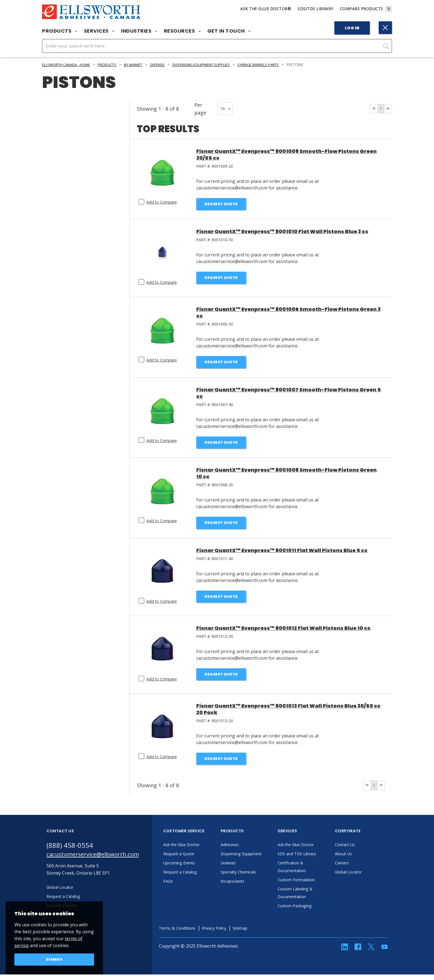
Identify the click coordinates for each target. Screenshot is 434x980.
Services (99, 31)
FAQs (183, 887)
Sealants (244, 869)
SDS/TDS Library (315, 9)
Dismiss (54, 959)
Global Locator (364, 878)
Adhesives (245, 850)
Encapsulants (249, 887)
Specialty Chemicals (255, 878)
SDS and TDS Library (313, 859)
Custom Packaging (311, 911)
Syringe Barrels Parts (288, 65)
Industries (139, 31)
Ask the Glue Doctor (198, 850)
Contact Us (360, 850)
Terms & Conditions (194, 934)
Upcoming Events (196, 869)
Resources (182, 31)
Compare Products (366, 9)
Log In (352, 28)
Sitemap (263, 934)
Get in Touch (229, 31)
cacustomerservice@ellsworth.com (100, 861)
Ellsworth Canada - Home (70, 65)
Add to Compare (163, 202)
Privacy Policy (234, 934)
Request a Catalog (196, 878)
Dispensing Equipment (258, 859)
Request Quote (221, 205)
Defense (173, 65)
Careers (357, 869)
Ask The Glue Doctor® (266, 9)
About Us (359, 859)
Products (60, 31)
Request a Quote (195, 859)
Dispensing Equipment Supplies (223, 65)
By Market (146, 65)
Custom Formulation (313, 885)
